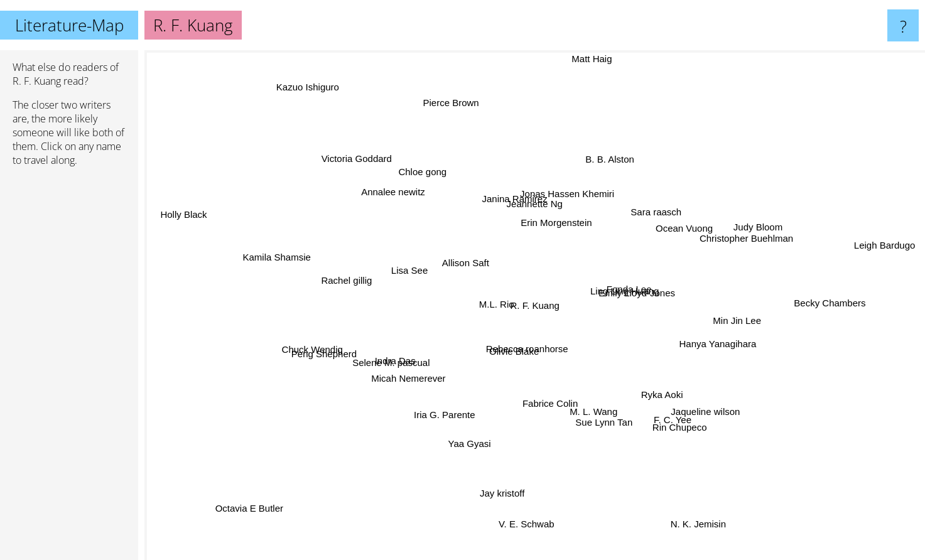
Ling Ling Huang (621, 291)
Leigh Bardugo (888, 241)
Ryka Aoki (650, 392)
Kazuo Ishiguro (315, 91)
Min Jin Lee (736, 317)
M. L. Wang (598, 412)
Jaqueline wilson (695, 405)
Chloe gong (424, 169)
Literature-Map (69, 25)
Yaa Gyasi (467, 442)
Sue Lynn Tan (604, 421)
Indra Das (405, 359)
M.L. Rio (495, 305)
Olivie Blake (518, 353)
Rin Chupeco (675, 420)
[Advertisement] (69, 369)
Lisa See (417, 272)
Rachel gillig (345, 280)
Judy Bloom (746, 231)
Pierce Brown (451, 102)
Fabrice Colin (549, 397)
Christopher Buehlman (734, 241)
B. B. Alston (607, 166)
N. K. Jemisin (702, 525)
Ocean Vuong (675, 230)
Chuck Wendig (324, 349)
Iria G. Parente (449, 410)
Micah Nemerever (412, 382)
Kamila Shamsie (283, 258)
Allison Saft (462, 266)
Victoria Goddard (362, 164)
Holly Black (178, 211)
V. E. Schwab (522, 531)
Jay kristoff (503, 489)
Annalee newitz (399, 196)
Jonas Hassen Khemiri (565, 201)
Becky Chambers (826, 302)
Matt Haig (590, 59)
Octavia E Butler (249, 501)
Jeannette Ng (534, 209)
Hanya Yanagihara (714, 342)
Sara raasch (655, 218)
